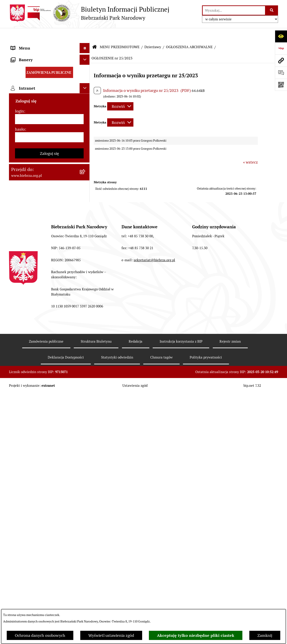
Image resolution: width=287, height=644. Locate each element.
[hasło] (49, 483)
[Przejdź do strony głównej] (89, 13)
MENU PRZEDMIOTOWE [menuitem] (33, 55)
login (20, 457)
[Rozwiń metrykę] (120, 93)
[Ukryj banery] (85, 405)
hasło (20, 475)
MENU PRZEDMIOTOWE (120, 33)
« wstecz (250, 149)
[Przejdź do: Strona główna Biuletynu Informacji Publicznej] (95, 34)
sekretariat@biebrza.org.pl (154, 584)
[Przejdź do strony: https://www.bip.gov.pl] (281, 48)
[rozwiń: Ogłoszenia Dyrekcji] (86, 235)
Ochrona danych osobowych (40, 635)
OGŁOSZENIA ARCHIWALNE (189, 33)
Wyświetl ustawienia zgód (111, 635)
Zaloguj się (49, 499)
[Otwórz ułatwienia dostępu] (281, 36)
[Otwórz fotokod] (281, 85)
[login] (49, 465)
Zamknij (265, 635)
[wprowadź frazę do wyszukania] (234, 10)
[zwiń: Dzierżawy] (86, 248)
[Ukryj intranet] (85, 434)
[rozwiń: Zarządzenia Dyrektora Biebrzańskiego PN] (86, 81)
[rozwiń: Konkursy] (86, 313)
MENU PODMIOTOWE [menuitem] (31, 45)
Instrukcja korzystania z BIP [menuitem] (36, 394)
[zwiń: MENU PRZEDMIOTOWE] (86, 55)
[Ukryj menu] (85, 35)
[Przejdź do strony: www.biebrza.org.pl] (281, 61)
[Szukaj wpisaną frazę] (272, 10)
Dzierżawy (153, 33)
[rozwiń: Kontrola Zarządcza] (86, 222)
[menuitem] (49, 68)
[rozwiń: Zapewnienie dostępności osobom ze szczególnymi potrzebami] (86, 339)
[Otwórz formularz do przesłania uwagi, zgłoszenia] (281, 73)
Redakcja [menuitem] (19, 384)
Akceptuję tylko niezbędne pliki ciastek (196, 635)
